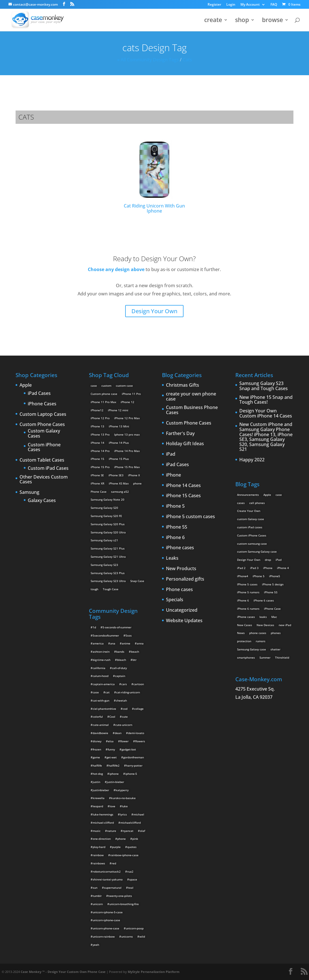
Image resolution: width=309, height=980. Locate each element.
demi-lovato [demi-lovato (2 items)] (136, 733)
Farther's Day (180, 434)
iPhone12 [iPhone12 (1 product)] (97, 410)
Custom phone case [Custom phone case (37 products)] (104, 394)
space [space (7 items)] (133, 879)
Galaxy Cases (42, 501)
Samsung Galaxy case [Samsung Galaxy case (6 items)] (252, 649)
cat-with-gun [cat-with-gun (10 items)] (101, 700)
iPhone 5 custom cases (190, 517)
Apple (26, 385)
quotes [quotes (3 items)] (132, 847)
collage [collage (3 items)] (139, 709)
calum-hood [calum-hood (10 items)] (101, 676)
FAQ (274, 5)
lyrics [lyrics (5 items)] (123, 814)
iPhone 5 (175, 506)
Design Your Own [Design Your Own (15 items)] (249, 560)
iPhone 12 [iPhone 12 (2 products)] (127, 402)
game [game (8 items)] (96, 757)
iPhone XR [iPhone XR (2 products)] (97, 483)
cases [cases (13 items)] (241, 503)
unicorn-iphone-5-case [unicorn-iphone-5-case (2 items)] (108, 912)
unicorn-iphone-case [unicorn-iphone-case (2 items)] (106, 920)
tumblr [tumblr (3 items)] (97, 896)
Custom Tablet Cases (42, 460)
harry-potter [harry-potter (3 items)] (134, 765)
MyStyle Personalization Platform (154, 972)
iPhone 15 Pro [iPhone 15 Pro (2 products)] (100, 467)
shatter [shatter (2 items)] (275, 649)
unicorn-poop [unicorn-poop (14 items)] (135, 928)
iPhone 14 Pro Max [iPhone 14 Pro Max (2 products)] (127, 451)
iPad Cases (39, 393)
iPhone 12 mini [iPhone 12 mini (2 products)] (118, 410)
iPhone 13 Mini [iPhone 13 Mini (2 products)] (119, 426)
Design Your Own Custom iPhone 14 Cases (266, 413)
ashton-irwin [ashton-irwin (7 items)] (101, 652)
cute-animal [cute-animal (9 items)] (101, 725)
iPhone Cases (42, 404)
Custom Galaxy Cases (44, 433)
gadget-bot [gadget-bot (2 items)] (129, 749)
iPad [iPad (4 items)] (279, 560)
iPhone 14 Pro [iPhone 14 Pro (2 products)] (100, 451)
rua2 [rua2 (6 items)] (130, 871)
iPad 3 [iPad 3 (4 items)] (254, 568)
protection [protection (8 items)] (244, 641)
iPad (171, 454)
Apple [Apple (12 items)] (267, 495)
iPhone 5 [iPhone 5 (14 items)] (259, 576)
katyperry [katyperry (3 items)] (122, 790)
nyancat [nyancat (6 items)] (128, 831)
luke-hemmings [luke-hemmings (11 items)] (103, 814)
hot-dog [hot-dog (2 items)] (98, 774)
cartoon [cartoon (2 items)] (139, 684)
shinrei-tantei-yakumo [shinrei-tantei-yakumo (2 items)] (108, 879)
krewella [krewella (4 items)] (99, 798)
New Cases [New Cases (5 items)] (245, 625)
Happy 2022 (252, 460)
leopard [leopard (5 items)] (98, 806)
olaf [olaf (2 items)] (142, 831)
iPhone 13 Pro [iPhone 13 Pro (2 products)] (100, 434)
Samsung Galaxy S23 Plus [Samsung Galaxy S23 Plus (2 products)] (108, 573)
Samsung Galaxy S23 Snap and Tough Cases (264, 386)
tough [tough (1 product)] (94, 589)
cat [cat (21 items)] (107, 692)
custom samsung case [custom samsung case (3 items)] (252, 544)
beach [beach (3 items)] (135, 652)
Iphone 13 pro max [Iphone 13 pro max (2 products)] (127, 434)
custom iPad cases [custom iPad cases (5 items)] (250, 527)
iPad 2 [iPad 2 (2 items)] (241, 568)
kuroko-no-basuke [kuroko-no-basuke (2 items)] (123, 798)
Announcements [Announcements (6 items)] (248, 495)
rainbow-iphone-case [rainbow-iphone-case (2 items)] (124, 855)
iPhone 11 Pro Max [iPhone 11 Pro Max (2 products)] (103, 402)
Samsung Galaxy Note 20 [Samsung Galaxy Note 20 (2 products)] (107, 499)
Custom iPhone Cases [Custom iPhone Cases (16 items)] (252, 535)
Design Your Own (154, 311)
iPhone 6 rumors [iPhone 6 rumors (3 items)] (248, 609)
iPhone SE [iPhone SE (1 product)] (97, 475)
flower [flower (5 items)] (124, 741)
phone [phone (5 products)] (137, 483)
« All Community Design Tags (148, 60)
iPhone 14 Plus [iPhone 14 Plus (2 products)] (119, 443)
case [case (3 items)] (279, 495)
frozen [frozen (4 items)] (97, 749)
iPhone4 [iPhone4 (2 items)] (243, 576)
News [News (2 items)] (241, 633)
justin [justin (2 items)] (96, 782)
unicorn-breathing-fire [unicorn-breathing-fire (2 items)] (124, 904)
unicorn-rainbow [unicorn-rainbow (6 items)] (104, 936)
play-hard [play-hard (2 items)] (99, 847)
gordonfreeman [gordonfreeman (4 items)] (134, 757)
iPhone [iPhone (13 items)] (268, 568)
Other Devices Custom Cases (44, 480)
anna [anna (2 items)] (140, 643)
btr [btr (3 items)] (135, 660)
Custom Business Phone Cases (192, 410)
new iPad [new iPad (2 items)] (285, 625)
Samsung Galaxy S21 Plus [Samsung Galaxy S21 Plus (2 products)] (108, 548)
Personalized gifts (185, 579)
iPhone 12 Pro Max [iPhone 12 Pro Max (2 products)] (127, 418)
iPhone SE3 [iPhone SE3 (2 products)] (116, 475)
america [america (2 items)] (98, 643)
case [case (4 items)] (96, 692)
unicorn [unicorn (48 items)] (98, 904)
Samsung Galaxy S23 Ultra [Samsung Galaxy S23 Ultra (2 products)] (108, 581)
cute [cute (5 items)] (125, 717)
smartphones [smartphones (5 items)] (246, 657)
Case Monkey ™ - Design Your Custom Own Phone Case (63, 972)
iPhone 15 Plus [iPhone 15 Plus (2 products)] (119, 459)
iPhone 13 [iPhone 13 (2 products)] (97, 426)
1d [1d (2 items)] (94, 627)
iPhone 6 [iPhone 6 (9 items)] (243, 600)
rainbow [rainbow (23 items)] (98, 855)
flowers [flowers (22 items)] (140, 741)
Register (214, 5)
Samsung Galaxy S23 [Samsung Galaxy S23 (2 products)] (104, 565)
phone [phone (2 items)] (122, 839)
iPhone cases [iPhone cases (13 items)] (246, 617)
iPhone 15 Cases (183, 496)
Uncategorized (182, 610)
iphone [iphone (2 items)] (114, 774)
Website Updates (184, 621)
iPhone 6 (175, 538)
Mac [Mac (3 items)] (274, 617)
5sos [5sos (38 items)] (129, 635)
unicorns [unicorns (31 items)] (127, 936)
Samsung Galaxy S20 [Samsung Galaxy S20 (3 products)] (104, 508)
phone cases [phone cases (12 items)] (258, 633)
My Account (250, 5)
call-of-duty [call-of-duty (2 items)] (119, 668)
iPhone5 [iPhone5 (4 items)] (275, 576)
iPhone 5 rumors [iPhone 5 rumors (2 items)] (248, 592)
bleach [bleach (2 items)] (122, 660)
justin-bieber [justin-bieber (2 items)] (115, 782)
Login (231, 5)
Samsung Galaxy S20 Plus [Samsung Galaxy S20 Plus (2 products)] (108, 524)
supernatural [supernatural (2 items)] (113, 888)
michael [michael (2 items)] (139, 814)
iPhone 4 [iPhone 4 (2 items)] (283, 568)
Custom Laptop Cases (43, 414)
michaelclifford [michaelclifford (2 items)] (131, 823)
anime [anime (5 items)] (126, 643)
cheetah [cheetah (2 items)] (121, 700)
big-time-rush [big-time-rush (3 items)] (102, 660)
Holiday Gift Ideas (185, 444)
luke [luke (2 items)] (125, 806)
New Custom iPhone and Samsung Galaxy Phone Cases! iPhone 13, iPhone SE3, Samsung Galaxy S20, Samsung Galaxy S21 (266, 437)
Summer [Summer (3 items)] (265, 657)
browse (272, 21)
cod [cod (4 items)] (125, 709)
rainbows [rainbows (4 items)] (99, 863)
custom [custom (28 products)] (106, 386)
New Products (181, 569)
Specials (175, 600)
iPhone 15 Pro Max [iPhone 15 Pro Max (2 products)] (127, 467)
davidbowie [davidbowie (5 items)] (100, 733)
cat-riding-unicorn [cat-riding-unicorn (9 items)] (128, 692)
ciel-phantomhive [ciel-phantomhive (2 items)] (104, 709)
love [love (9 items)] (112, 806)
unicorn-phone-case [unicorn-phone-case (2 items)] (106, 928)
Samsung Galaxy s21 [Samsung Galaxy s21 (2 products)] (104, 540)
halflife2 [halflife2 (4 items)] (114, 765)
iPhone (173, 475)
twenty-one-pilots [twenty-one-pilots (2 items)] (120, 896)
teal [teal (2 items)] (131, 888)
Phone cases (179, 590)
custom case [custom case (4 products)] (124, 386)
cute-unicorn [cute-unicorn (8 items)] (124, 725)
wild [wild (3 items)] (142, 936)
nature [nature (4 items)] (112, 831)
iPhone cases (180, 548)
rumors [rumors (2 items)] (261, 641)
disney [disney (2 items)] (97, 741)
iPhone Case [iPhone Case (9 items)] (272, 609)
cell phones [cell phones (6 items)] (257, 503)
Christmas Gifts (183, 385)
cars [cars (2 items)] (124, 684)
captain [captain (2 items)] (120, 676)
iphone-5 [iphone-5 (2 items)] (131, 774)
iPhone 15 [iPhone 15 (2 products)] (97, 459)
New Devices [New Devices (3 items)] (265, 625)
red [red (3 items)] (114, 863)
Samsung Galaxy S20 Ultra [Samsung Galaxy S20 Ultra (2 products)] (108, 532)
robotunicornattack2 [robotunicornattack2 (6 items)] (107, 871)
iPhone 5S (177, 527)
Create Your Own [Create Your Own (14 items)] (249, 511)
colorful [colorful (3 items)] (98, 717)
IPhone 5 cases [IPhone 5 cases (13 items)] (247, 584)
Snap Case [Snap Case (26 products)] (137, 581)
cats (187, 60)
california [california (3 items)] (99, 668)
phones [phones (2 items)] (276, 633)
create (213, 21)
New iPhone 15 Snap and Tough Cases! (266, 400)
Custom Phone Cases (42, 425)
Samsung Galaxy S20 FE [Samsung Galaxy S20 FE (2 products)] (106, 516)
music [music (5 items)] (97, 831)
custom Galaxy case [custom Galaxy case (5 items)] (251, 519)
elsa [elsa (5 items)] (111, 741)
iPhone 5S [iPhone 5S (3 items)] (271, 592)
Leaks (172, 558)
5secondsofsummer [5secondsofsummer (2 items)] (106, 635)
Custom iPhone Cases (44, 447)
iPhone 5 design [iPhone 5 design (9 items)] (273, 584)
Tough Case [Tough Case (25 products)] (111, 589)
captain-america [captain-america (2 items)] (104, 684)
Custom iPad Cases (48, 468)
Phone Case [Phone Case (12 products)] (99, 492)
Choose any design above (116, 269)
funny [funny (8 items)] (111, 749)
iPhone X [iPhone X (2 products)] (134, 475)
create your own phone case (191, 396)
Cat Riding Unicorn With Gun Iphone (154, 177)
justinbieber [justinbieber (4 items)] (101, 790)
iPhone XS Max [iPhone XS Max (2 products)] (119, 483)
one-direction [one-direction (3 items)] (102, 839)
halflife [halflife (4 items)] (97, 765)
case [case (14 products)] (94, 386)
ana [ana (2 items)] (113, 643)
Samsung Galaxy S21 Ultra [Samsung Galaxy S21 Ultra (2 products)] (108, 557)
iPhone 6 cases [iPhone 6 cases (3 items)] (264, 600)
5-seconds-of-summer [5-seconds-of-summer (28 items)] (117, 627)
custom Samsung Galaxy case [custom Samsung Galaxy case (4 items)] (257, 551)
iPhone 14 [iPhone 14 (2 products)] (97, 443)
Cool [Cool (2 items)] (112, 717)
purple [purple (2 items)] (116, 847)
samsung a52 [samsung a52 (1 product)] (120, 492)
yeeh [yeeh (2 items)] (96, 945)
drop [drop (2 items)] (268, 560)
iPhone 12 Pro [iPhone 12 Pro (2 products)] (100, 418)
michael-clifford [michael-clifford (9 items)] (103, 823)
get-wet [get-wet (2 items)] (112, 757)
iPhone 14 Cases (183, 486)
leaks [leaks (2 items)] (263, 617)
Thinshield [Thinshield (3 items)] (282, 657)
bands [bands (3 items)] (120, 652)
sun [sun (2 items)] (95, 888)
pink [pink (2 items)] (135, 839)
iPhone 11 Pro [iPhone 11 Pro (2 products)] (131, 394)
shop (242, 21)
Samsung (29, 492)
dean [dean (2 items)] (118, 733)
